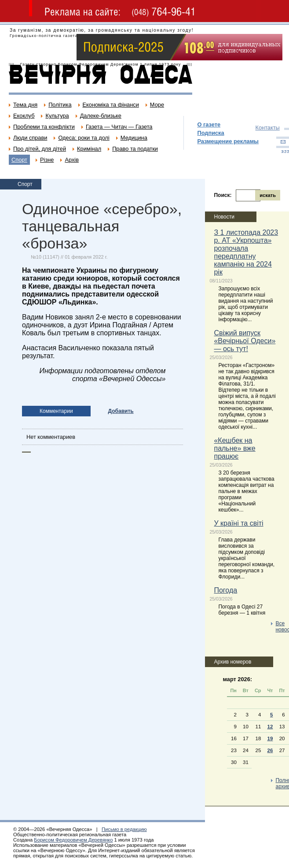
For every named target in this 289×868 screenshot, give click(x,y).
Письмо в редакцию (124, 829)
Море (157, 105)
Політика (60, 105)
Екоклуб (24, 116)
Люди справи (30, 138)
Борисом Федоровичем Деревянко (73, 840)
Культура (57, 116)
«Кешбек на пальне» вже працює (234, 448)
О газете (209, 124)
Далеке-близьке (101, 116)
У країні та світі (238, 523)
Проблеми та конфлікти (44, 127)
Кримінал (89, 149)
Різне (47, 160)
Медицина (134, 138)
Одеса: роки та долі (84, 138)
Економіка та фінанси (111, 105)
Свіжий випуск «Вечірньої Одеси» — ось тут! (245, 341)
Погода (225, 590)
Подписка (210, 133)
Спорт (19, 160)
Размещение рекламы (228, 141)
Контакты (268, 128)
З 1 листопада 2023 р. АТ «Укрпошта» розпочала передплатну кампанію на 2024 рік (246, 252)
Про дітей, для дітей (40, 149)
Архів (72, 160)
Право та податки (135, 149)
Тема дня (25, 105)
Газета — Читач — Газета (119, 127)
